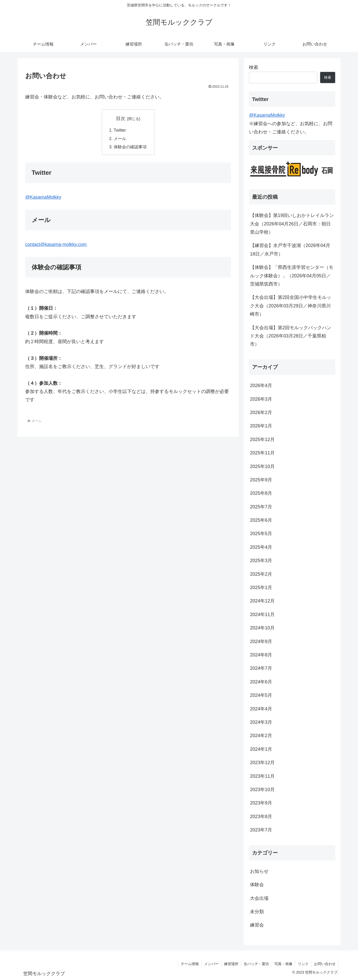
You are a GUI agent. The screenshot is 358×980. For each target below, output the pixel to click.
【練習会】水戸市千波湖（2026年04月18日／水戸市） (290, 250)
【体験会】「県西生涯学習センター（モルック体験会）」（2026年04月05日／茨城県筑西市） (292, 276)
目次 (121, 118)
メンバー (211, 964)
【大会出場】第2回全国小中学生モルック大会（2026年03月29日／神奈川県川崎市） (291, 306)
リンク (303, 964)
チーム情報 (190, 964)
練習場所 (231, 964)
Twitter (120, 130)
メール (120, 139)
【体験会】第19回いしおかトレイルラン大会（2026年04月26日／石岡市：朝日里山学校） (292, 224)
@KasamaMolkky (43, 197)
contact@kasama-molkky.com (56, 244)
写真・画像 (283, 964)
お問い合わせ (325, 964)
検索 (254, 67)
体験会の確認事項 (130, 147)
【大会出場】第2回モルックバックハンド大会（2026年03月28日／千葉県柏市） (291, 336)
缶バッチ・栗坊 (256, 964)
